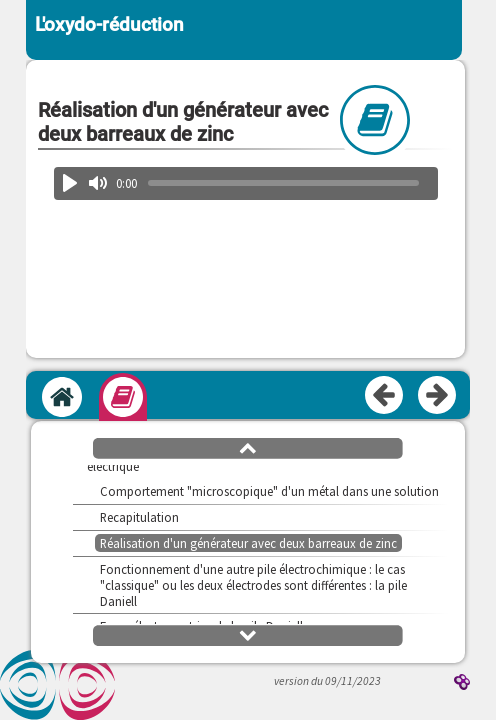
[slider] (284, 183)
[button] (248, 447)
